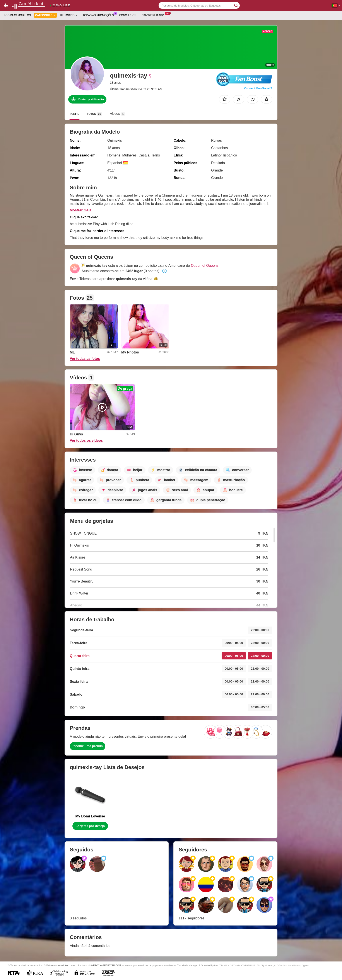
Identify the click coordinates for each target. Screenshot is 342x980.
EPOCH (97, 965)
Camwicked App (154, 15)
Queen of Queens (205, 266)
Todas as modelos (17, 15)
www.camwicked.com (62, 965)
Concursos (128, 15)
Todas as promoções (99, 15)
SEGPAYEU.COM (112, 965)
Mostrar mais (81, 210)
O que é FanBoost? (258, 88)
